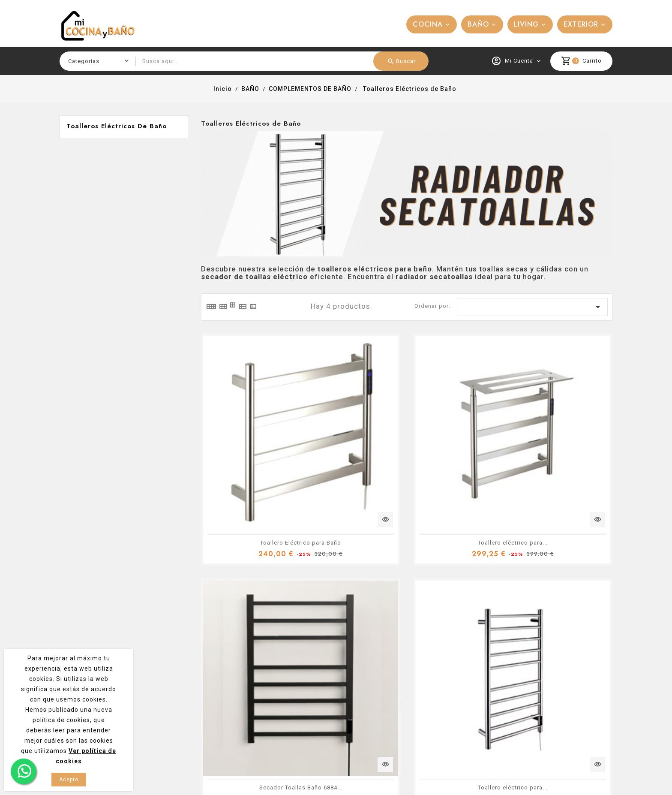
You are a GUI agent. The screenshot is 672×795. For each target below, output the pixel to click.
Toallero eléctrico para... (354, 437)
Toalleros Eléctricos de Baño (117, 126)
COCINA (428, 24)
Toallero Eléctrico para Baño (248, 437)
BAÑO (478, 24)
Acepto (69, 780)
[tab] (211, 307)
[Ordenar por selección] (532, 307)
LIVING (526, 24)
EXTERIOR (581, 24)
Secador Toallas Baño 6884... (461, 437)
